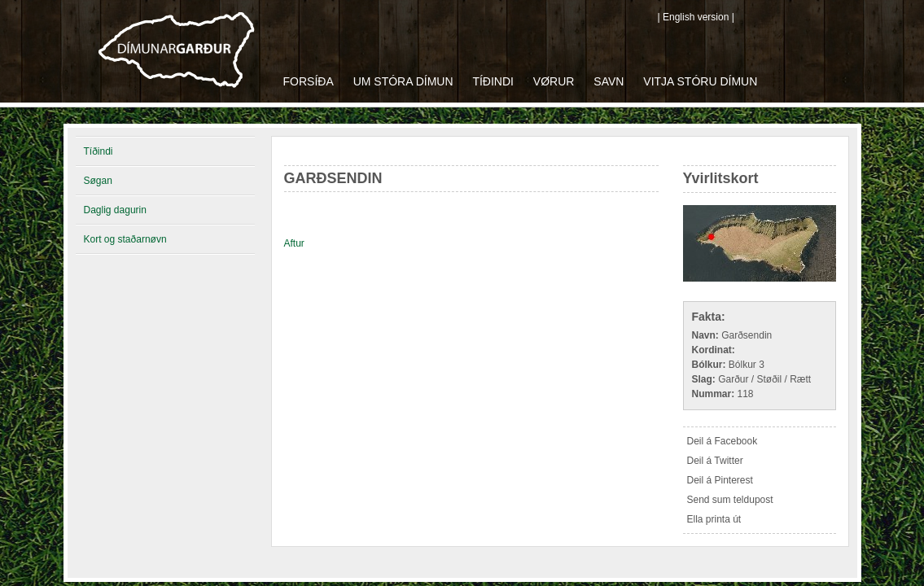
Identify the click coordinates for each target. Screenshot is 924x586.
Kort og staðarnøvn (125, 239)
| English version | (696, 17)
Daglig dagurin (115, 210)
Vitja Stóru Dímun (700, 81)
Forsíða (309, 81)
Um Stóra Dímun (403, 81)
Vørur (554, 81)
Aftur (294, 243)
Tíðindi (493, 81)
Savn (609, 81)
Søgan (98, 181)
